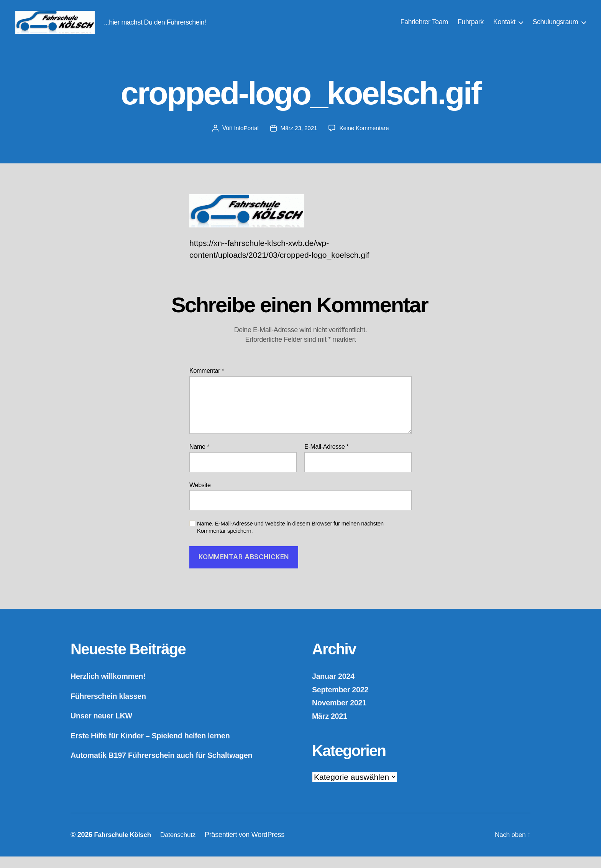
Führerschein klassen (111, 707)
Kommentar (207, 382)
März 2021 (331, 727)
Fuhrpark (471, 28)
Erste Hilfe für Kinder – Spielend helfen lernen (156, 747)
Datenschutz (182, 846)
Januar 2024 (335, 688)
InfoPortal (245, 139)
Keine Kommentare (365, 139)
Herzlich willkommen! (111, 688)
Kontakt (504, 28)
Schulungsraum (555, 28)
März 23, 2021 (298, 139)
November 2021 (341, 714)
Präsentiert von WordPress (250, 846)
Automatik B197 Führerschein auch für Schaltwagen (168, 767)
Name (199, 458)
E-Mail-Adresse (327, 458)
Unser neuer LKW (103, 727)
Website (200, 497)
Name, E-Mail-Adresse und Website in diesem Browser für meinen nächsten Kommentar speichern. (290, 539)
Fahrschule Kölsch (124, 846)
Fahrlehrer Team (424, 28)
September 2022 (342, 701)
